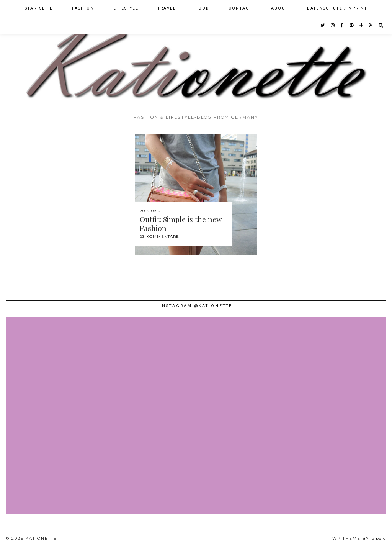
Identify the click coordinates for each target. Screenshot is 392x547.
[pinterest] (352, 25)
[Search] (381, 25)
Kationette (41, 538)
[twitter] (323, 25)
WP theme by (359, 538)
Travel (167, 8)
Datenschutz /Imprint (337, 8)
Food (202, 8)
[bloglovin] (362, 25)
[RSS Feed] (371, 25)
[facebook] (342, 25)
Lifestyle (126, 8)
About (279, 8)
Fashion (83, 8)
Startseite (39, 8)
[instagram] (333, 25)
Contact (240, 8)
